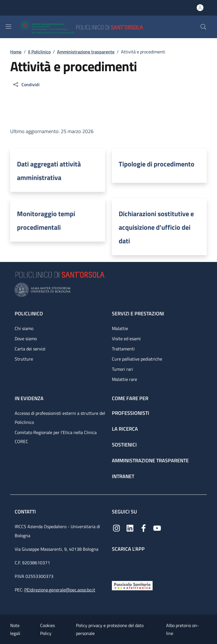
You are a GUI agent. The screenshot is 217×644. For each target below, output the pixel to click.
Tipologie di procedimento (157, 164)
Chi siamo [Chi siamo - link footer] (24, 328)
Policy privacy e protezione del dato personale (110, 629)
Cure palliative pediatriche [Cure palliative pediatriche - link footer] (137, 359)
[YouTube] (157, 528)
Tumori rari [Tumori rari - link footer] (122, 369)
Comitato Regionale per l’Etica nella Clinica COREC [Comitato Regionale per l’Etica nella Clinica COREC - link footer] (56, 437)
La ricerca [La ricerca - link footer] (125, 429)
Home (16, 52)
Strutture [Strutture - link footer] (24, 359)
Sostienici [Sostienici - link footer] (124, 445)
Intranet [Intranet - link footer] (123, 476)
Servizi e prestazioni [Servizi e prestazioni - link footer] (138, 314)
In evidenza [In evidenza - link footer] (29, 398)
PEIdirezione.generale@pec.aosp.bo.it (60, 590)
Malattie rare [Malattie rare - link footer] (124, 379)
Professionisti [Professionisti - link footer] (131, 413)
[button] (203, 27)
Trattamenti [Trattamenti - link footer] (123, 349)
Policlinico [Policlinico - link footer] (29, 314)
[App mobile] (116, 565)
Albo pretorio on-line (183, 629)
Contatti (26, 512)
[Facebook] (144, 528)
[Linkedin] (130, 528)
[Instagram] (116, 528)
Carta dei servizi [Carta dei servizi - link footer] (30, 349)
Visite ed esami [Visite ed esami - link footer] (126, 339)
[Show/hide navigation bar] (8, 27)
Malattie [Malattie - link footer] (120, 328)
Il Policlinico (39, 52)
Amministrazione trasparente (86, 52)
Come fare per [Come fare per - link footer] (130, 398)
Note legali (15, 629)
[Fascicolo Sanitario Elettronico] (132, 585)
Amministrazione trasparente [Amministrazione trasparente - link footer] (150, 460)
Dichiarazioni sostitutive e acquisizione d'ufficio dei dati (156, 227)
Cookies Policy (47, 629)
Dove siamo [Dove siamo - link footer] (26, 339)
